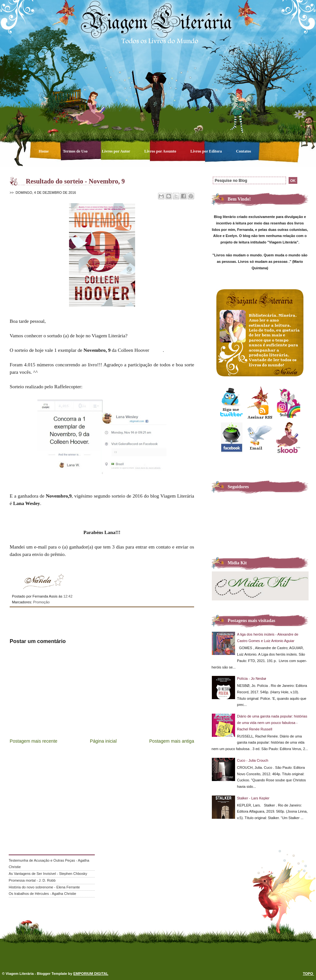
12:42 (68, 596)
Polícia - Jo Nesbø (252, 678)
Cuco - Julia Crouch (253, 760)
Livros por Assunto (161, 151)
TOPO (308, 974)
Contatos (244, 151)
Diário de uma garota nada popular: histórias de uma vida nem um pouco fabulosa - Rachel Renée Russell (272, 723)
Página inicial (103, 741)
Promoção (41, 602)
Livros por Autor (117, 151)
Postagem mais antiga (172, 741)
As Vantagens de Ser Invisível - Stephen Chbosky (48, 874)
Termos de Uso (76, 151)
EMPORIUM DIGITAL (91, 974)
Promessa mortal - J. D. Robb (32, 880)
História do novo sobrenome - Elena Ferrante (44, 887)
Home (44, 151)
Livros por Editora (207, 151)
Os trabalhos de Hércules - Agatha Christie (42, 894)
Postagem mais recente (34, 741)
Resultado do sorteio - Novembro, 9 (75, 181)
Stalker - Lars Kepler (253, 798)
